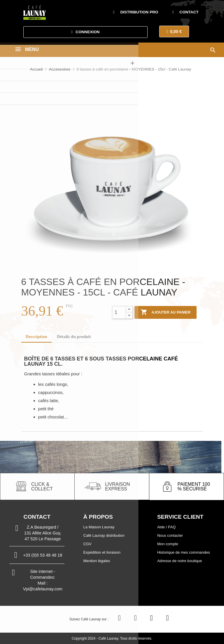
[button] (136, 12)
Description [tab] (36, 337)
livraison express (117, 486)
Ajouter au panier (166, 312)
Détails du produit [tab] (74, 337)
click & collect (42, 486)
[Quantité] (119, 312)
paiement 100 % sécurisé (194, 486)
